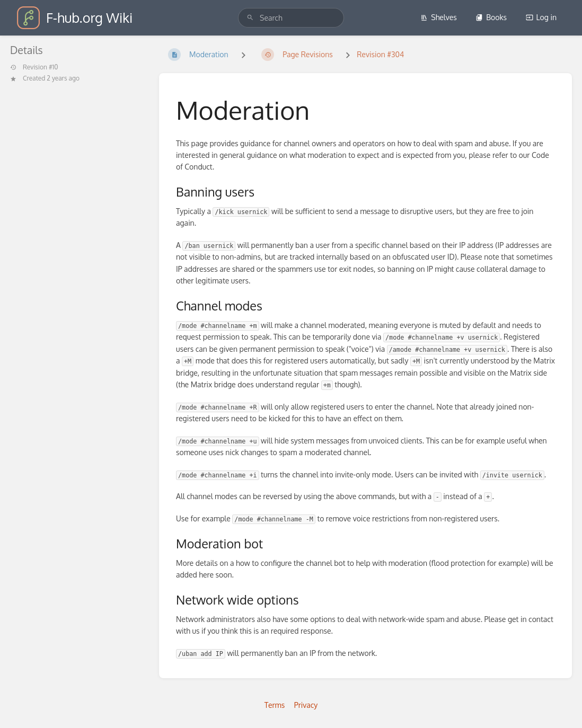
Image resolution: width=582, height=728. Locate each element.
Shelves (439, 17)
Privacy (306, 705)
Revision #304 (380, 54)
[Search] (250, 18)
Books (491, 17)
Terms (275, 705)
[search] (291, 18)
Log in (541, 17)
